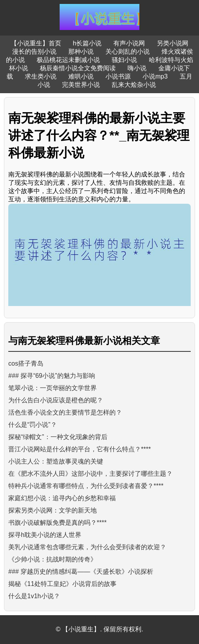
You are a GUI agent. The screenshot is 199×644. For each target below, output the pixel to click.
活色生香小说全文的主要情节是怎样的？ (65, 412)
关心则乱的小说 (128, 52)
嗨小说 (137, 68)
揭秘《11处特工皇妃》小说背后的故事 (62, 584)
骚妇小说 (124, 60)
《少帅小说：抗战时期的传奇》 (53, 559)
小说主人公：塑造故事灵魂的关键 (56, 461)
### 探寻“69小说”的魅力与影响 (52, 376)
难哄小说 (81, 76)
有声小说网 (129, 43)
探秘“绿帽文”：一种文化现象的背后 (58, 437)
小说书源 (118, 76)
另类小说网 (173, 43)
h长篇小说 (87, 43)
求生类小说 (41, 76)
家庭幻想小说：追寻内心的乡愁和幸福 (62, 498)
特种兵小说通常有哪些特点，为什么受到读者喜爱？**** (86, 486)
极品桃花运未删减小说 (68, 60)
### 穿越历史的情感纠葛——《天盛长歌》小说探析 (81, 572)
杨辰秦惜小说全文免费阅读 (78, 68)
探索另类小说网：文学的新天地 (53, 510)
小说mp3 (155, 76)
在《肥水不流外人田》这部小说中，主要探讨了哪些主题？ (90, 474)
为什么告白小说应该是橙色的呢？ (56, 400)
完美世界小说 (81, 85)
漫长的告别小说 (34, 52)
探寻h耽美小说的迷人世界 (45, 535)
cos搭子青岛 (26, 363)
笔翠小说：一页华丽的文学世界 (53, 388)
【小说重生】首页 (36, 43)
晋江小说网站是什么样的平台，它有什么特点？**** (80, 449)
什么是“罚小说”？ (33, 425)
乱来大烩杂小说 (134, 85)
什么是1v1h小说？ (34, 596)
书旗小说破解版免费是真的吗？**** (57, 523)
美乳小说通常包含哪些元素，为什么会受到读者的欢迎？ (87, 547)
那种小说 (81, 52)
